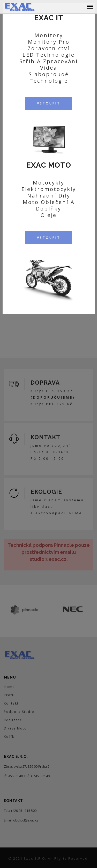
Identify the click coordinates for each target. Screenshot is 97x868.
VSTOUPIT (49, 103)
